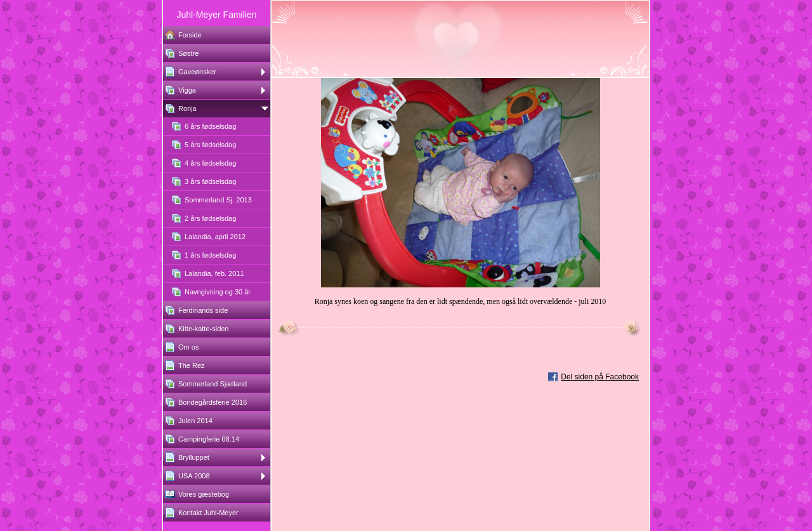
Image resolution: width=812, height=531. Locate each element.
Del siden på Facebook (600, 377)
